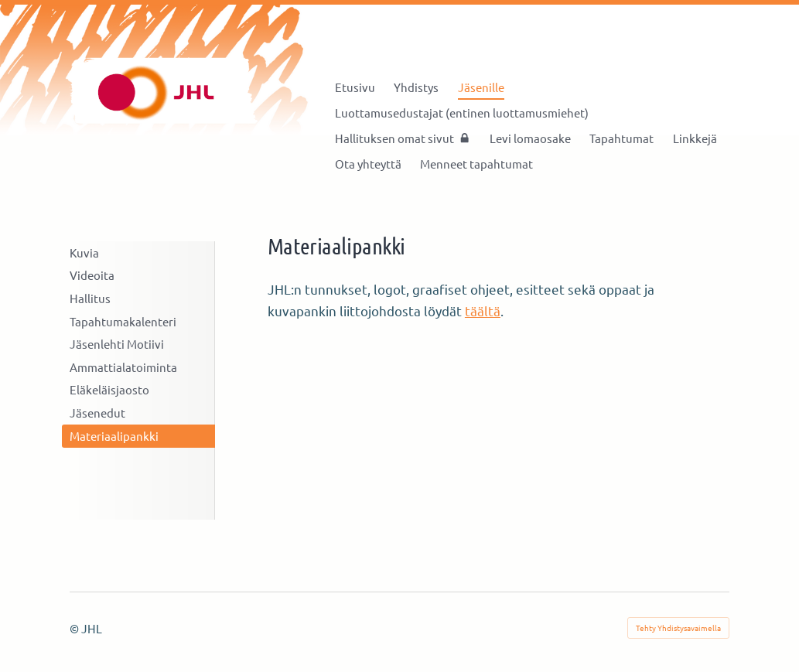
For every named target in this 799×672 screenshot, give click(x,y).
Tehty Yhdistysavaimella (678, 628)
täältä (483, 310)
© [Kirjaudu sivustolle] (75, 628)
